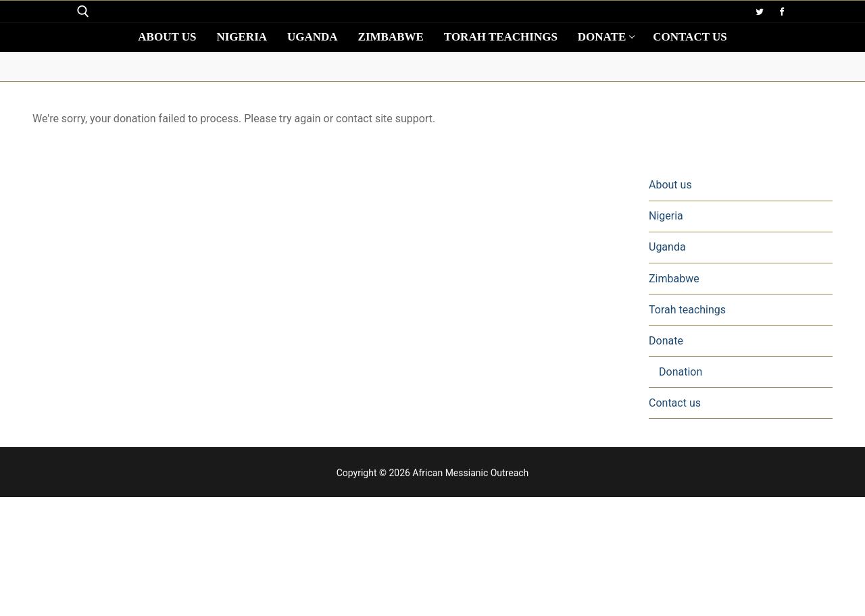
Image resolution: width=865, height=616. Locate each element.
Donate (667, 341)
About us (670, 185)
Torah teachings (687, 310)
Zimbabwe (674, 279)
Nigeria (666, 216)
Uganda (667, 247)
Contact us (675, 403)
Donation (681, 372)
